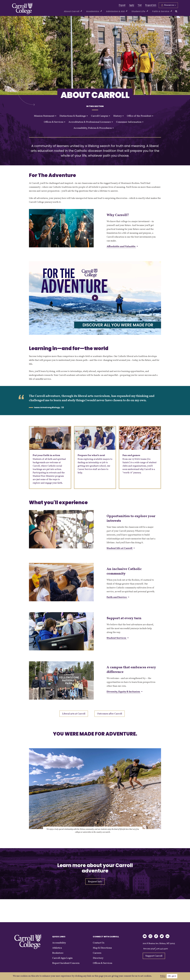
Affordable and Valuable (122, 247)
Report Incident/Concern (66, 963)
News (89, 5)
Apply (132, 5)
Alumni (69, 5)
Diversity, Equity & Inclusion (124, 692)
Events (98, 5)
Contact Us (99, 943)
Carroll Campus (101, 116)
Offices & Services (55, 122)
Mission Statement (45, 116)
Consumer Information (130, 122)
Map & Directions (102, 948)
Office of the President (140, 116)
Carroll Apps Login (62, 958)
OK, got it (172, 976)
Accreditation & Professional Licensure (91, 122)
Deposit (122, 5)
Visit (140, 5)
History (118, 116)
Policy (163, 976)
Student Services (117, 638)
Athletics (79, 5)
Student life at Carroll (121, 548)
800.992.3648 (149, 949)
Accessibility (59, 943)
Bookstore (58, 953)
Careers (97, 953)
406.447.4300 (162, 949)
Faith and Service (118, 597)
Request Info (151, 5)
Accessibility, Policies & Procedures (94, 128)
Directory (98, 958)
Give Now (58, 5)
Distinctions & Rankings (74, 116)
